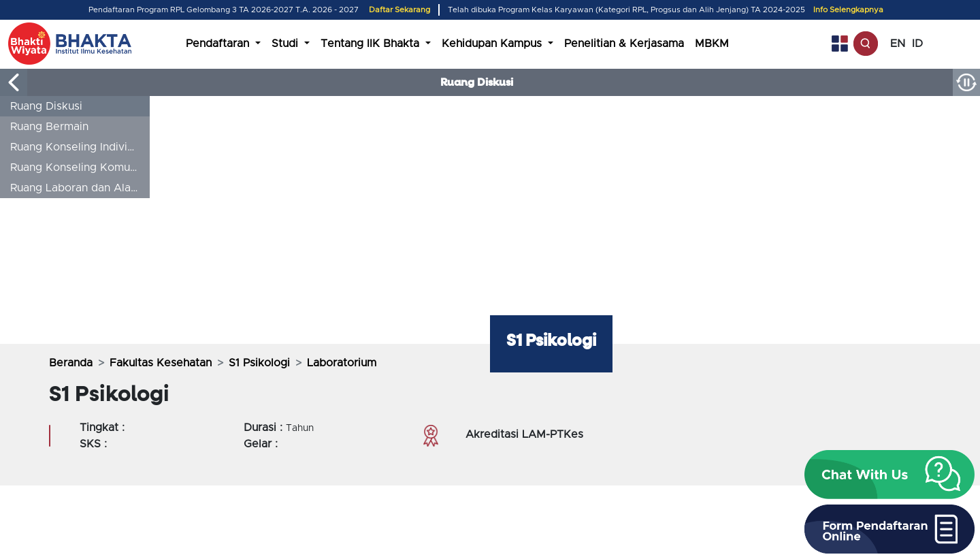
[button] (889, 475)
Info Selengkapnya (848, 10)
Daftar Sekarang (399, 10)
